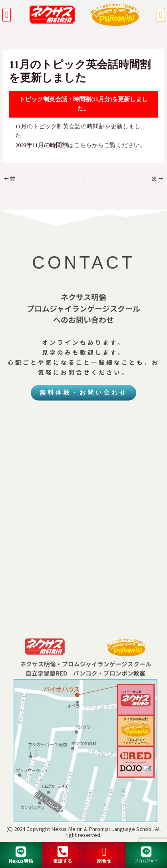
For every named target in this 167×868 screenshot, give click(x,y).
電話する (63, 861)
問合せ (104, 861)
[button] (7, 15)
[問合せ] (104, 852)
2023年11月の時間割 (42, 145)
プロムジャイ (146, 861)
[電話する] (63, 852)
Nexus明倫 (21, 861)
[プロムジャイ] (146, 852)
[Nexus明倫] (21, 852)
